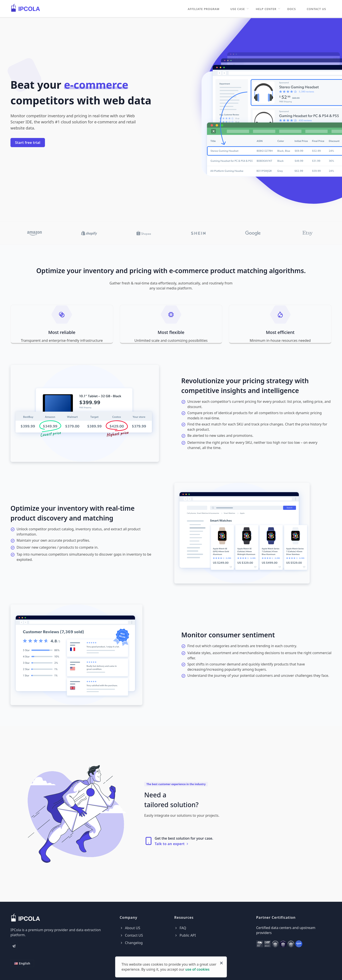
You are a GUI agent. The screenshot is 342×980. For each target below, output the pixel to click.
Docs (292, 9)
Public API (185, 935)
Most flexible (171, 332)
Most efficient (280, 332)
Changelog (131, 943)
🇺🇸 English (22, 963)
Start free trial (28, 143)
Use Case (238, 9)
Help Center (266, 9)
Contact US (316, 9)
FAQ (180, 928)
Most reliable (62, 332)
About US (130, 928)
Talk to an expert (172, 844)
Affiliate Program (204, 9)
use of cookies (198, 969)
